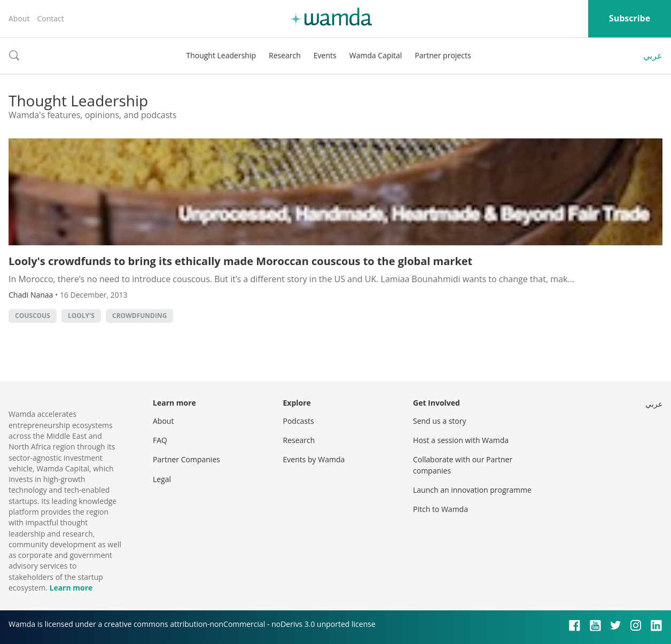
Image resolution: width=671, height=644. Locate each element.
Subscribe (630, 18)
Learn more (71, 588)
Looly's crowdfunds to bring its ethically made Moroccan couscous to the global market (240, 261)
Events (325, 55)
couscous (33, 316)
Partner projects (443, 55)
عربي (653, 56)
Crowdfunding (139, 316)
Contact (50, 18)
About (19, 18)
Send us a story (439, 421)
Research (285, 55)
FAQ (160, 440)
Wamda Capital (376, 55)
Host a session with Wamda (461, 440)
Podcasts (299, 421)
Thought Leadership (221, 55)
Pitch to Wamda (440, 509)
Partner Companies (186, 459)
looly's (81, 316)
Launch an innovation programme (472, 490)
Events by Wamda (314, 459)
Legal (162, 479)
